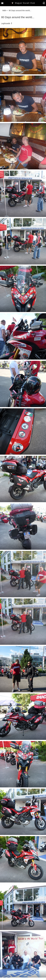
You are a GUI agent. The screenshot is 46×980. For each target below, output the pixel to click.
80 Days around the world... (20, 10)
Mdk (5, 10)
